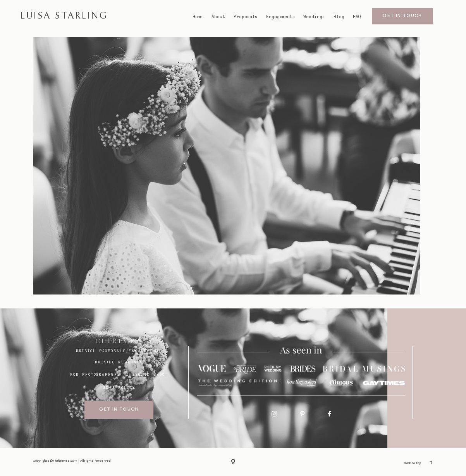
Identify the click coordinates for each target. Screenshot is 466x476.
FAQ (357, 17)
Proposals (245, 17)
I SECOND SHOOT (147, 374)
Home (198, 17)
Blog (339, 17)
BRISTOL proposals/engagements (119, 351)
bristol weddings (119, 362)
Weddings (314, 17)
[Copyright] (233, 462)
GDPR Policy (119, 388)
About (218, 17)
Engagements (280, 17)
